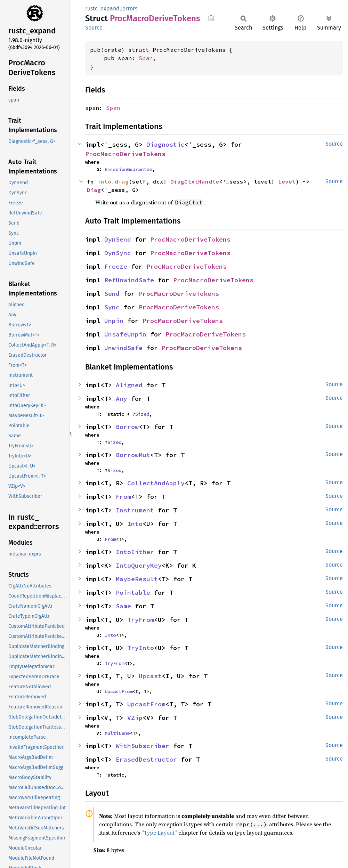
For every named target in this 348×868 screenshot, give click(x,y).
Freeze (116, 266)
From (123, 497)
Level (287, 181)
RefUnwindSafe (129, 280)
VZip (135, 718)
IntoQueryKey (139, 565)
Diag (94, 190)
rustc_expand (102, 9)
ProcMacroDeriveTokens (125, 154)
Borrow (127, 427)
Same (123, 606)
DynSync (118, 253)
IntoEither (135, 552)
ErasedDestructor (146, 759)
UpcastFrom (119, 691)
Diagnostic (165, 144)
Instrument (135, 510)
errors (130, 9)
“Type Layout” (159, 833)
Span (146, 58)
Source (94, 28)
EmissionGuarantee (128, 169)
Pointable (133, 593)
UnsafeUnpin (125, 334)
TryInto (141, 648)
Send (112, 294)
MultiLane (117, 733)
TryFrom (141, 620)
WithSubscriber (143, 746)
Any (122, 399)
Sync (112, 307)
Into (135, 524)
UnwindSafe (123, 348)
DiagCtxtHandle (195, 181)
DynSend (118, 239)
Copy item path (211, 18)
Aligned (129, 385)
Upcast (150, 676)
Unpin (114, 321)
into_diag (113, 181)
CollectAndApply (156, 483)
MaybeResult (137, 579)
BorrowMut (133, 455)
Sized (142, 414)
